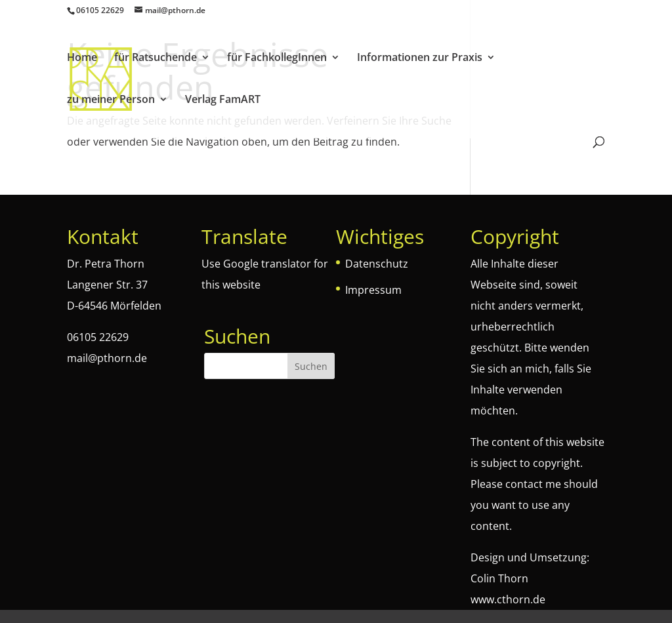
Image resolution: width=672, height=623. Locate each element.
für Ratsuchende (156, 58)
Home (82, 58)
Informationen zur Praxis (420, 58)
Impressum (373, 290)
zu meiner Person (111, 100)
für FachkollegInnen (277, 58)
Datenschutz (377, 264)
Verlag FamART (223, 100)
